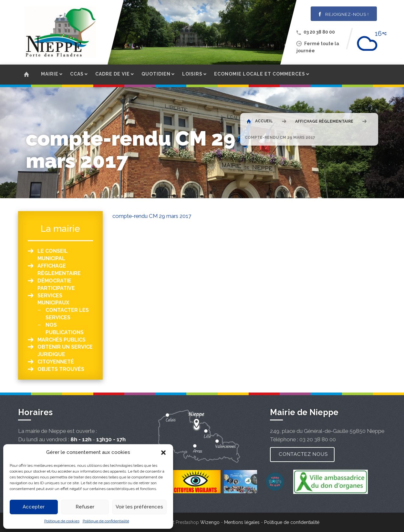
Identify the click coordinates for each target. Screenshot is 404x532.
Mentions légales (242, 522)
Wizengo (210, 522)
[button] (163, 453)
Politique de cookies (62, 521)
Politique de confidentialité (106, 521)
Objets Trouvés (61, 369)
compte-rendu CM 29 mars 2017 (152, 216)
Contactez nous (303, 454)
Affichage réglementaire (324, 121)
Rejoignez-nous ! (344, 14)
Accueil (260, 121)
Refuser (85, 507)
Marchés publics (62, 340)
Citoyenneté (56, 362)
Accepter (34, 507)
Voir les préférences (139, 507)
